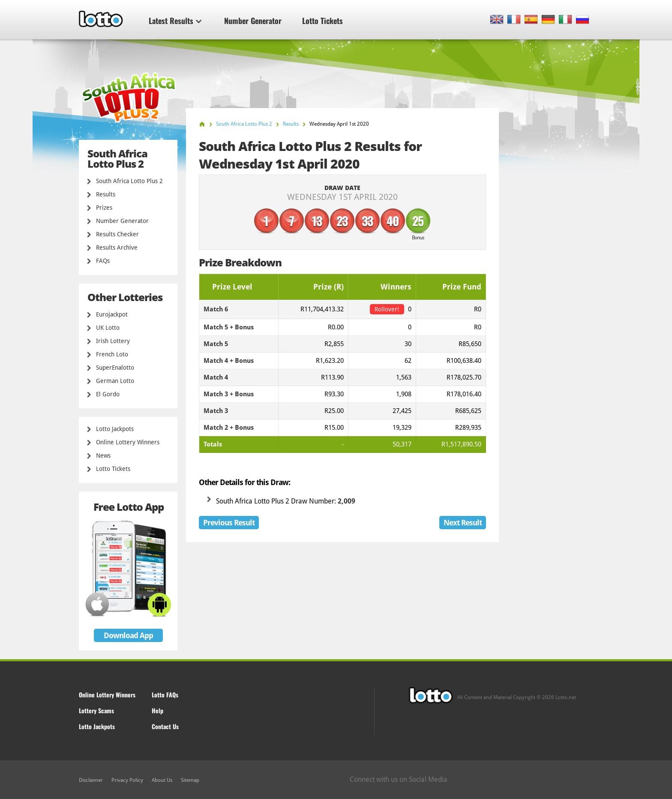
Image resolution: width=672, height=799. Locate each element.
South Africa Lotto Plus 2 (129, 181)
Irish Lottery (113, 341)
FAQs (103, 261)
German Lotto (115, 381)
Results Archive (117, 247)
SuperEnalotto (115, 368)
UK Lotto (108, 328)
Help (157, 710)
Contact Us (165, 726)
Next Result (463, 523)
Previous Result (229, 523)
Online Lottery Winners (128, 442)
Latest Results (175, 21)
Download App (128, 635)
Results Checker (117, 234)
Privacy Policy (127, 780)
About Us (162, 780)
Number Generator (253, 21)
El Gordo (108, 394)
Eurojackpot (112, 314)
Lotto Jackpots (115, 429)
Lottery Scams (96, 710)
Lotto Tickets (322, 21)
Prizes (104, 208)
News (103, 455)
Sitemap (190, 780)
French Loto (112, 354)
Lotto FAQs (165, 695)
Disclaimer (91, 780)
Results (106, 194)
